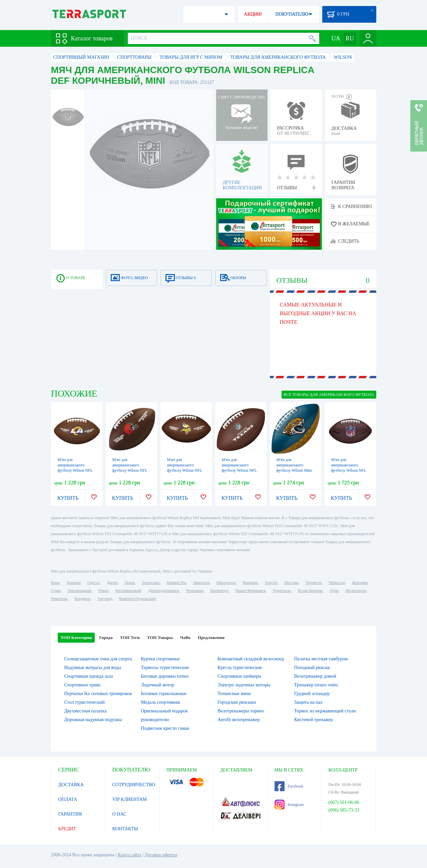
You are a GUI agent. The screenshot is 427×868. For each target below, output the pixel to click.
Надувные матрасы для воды (93, 668)
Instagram (289, 805)
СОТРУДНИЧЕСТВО (134, 785)
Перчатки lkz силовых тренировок (98, 694)
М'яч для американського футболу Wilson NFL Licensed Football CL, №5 (130, 470)
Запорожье (151, 583)
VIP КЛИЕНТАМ (130, 799)
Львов (130, 583)
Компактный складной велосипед (251, 659)
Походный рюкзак (312, 668)
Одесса (93, 583)
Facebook (289, 786)
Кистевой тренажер (314, 720)
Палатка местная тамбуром (321, 659)
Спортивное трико (83, 685)
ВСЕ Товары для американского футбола (329, 395)
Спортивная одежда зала (89, 676)
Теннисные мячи (234, 694)
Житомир (360, 583)
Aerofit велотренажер (239, 720)
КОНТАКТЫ (125, 829)
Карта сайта (130, 855)
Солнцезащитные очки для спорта (98, 659)
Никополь (59, 599)
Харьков (73, 583)
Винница (250, 583)
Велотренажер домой (315, 676)
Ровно (103, 591)
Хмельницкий (80, 591)
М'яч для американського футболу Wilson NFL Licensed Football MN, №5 (186, 470)
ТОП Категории (76, 637)
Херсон (271, 583)
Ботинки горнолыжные (164, 694)
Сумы (56, 591)
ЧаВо (185, 637)
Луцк (334, 591)
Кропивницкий (128, 591)
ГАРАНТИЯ (70, 814)
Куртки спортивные (160, 659)
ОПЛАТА (68, 799)
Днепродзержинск (164, 591)
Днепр (112, 583)
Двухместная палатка (86, 711)
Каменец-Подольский (137, 599)
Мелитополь (356, 591)
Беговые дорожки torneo (165, 676)
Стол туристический (85, 702)
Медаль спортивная (160, 702)
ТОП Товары (160, 637)
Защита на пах (308, 702)
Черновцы (194, 591)
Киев (55, 583)
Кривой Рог (176, 583)
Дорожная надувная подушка (93, 720)
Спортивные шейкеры (239, 676)
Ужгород (105, 599)
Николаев (201, 583)
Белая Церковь (310, 591)
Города (106, 637)
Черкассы (337, 583)
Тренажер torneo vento (316, 685)
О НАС (119, 814)
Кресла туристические (240, 668)
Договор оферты (161, 855)
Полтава (292, 583)
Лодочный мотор (157, 685)
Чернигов (314, 583)
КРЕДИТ (67, 829)
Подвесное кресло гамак (165, 728)
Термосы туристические (165, 668)
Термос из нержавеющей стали (325, 711)
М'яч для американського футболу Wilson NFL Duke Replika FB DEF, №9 (350, 470)
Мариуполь (226, 583)
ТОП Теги (130, 637)
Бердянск (83, 599)
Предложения (211, 637)
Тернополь (282, 591)
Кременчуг (219, 591)
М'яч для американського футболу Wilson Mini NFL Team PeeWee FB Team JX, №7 (295, 470)
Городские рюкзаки (237, 702)
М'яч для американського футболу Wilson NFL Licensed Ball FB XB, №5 (76, 470)
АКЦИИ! (253, 14)
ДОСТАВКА (71, 785)
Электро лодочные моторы (244, 685)
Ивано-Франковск (250, 591)
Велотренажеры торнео (241, 711)
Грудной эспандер (312, 694)
